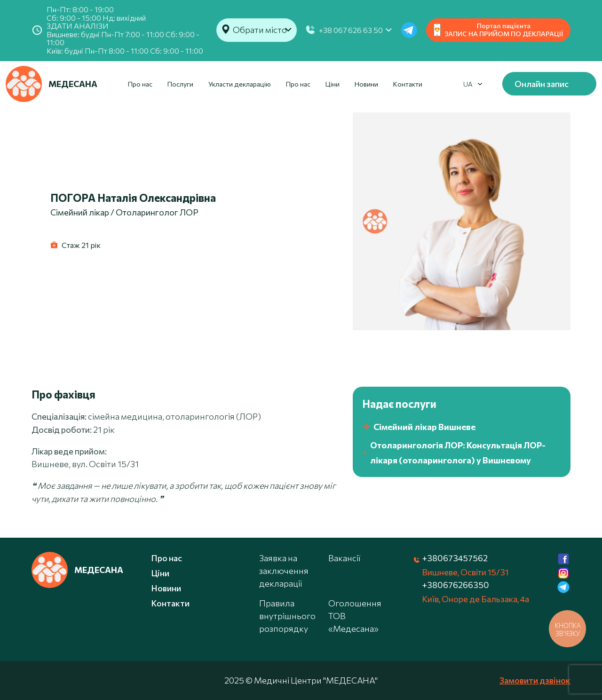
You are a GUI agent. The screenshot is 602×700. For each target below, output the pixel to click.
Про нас (140, 84)
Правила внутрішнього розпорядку (287, 616)
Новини (366, 84)
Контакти (408, 84)
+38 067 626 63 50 (351, 30)
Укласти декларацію (240, 84)
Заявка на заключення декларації (284, 571)
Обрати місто (260, 30)
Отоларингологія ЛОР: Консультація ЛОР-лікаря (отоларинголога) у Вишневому (454, 453)
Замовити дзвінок (535, 680)
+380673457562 (455, 558)
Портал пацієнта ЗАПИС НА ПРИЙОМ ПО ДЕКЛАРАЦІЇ (498, 30)
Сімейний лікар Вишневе (419, 427)
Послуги (180, 84)
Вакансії (344, 558)
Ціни (333, 84)
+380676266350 (455, 585)
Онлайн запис (542, 84)
